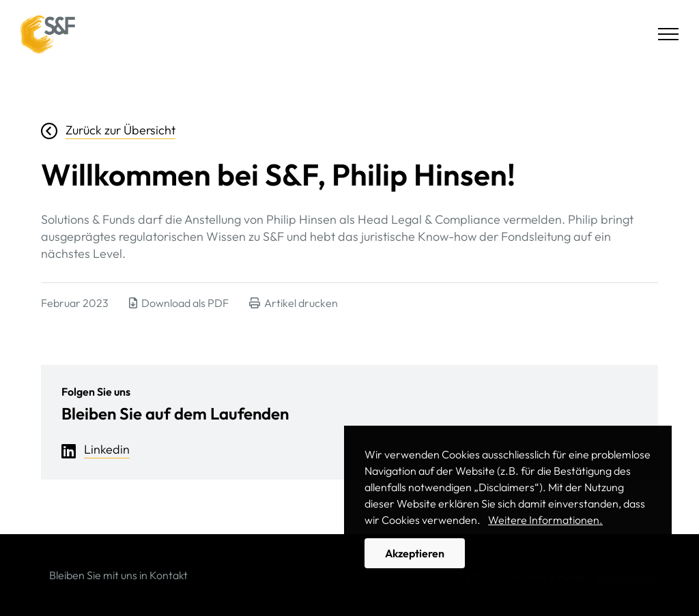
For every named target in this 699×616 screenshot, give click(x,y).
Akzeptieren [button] (415, 553)
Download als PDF (179, 303)
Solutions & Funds (48, 34)
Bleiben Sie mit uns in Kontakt (118, 575)
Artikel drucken (294, 303)
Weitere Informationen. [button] (545, 520)
